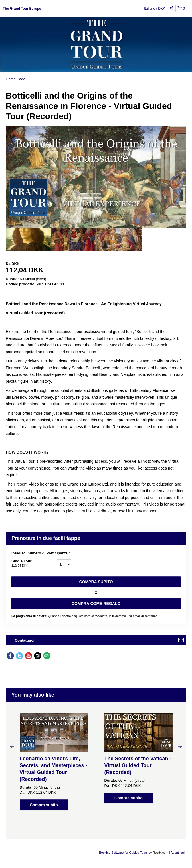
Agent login (178, 853)
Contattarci (25, 640)
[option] (28, 239)
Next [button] (180, 746)
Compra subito (96, 582)
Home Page (16, 79)
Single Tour (34, 564)
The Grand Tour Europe (22, 9)
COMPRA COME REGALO (96, 604)
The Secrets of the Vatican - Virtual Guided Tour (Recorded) (138, 765)
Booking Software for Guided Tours (124, 853)
